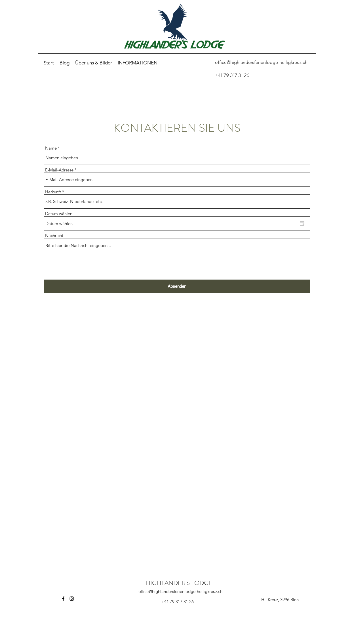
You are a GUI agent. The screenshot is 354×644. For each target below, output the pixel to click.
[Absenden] (177, 286)
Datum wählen (59, 214)
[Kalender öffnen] (302, 223)
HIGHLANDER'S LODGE (179, 583)
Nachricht (54, 235)
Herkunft (53, 192)
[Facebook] (63, 599)
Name (51, 148)
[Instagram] (72, 599)
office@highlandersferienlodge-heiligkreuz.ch (180, 591)
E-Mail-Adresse (59, 170)
